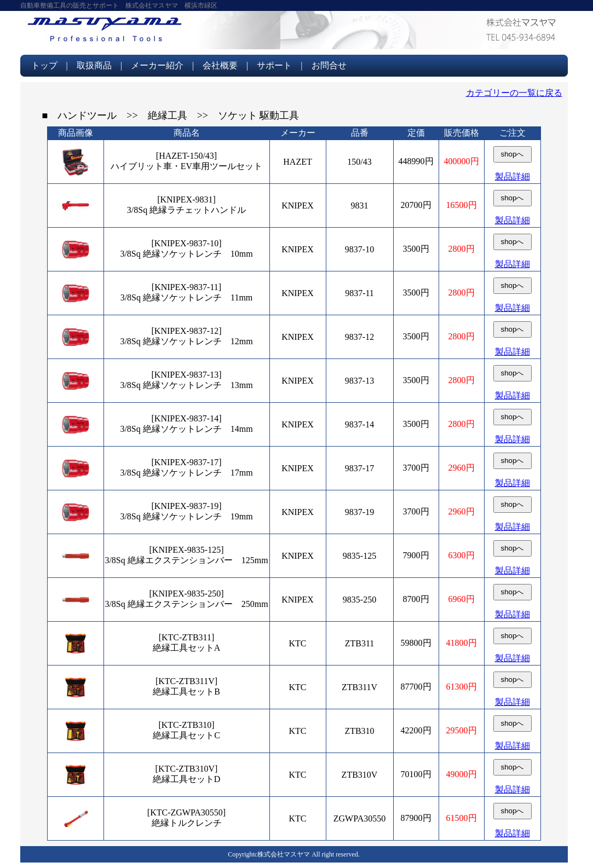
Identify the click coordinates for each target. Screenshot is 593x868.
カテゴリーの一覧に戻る (514, 93)
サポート (274, 65)
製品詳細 (513, 177)
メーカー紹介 (157, 65)
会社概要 (220, 65)
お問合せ (329, 65)
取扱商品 (94, 65)
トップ (44, 65)
